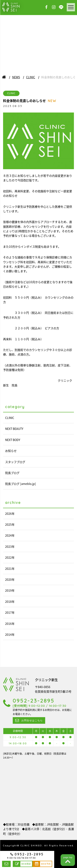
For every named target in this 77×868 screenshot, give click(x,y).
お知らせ (11, 451)
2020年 (10, 579)
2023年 (10, 547)
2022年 (10, 557)
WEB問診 (26, 864)
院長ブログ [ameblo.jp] (21, 484)
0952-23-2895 (29, 854)
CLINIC (31, 77)
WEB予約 (46, 864)
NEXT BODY (13, 440)
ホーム (4, 77)
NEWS (16, 77)
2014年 (10, 635)
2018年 (10, 602)
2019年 (10, 590)
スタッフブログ (15, 462)
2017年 (10, 612)
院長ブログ (12, 473)
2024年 (10, 535)
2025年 (10, 524)
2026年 (10, 514)
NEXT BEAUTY (14, 429)
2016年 (10, 624)
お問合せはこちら (6, 864)
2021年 (10, 569)
